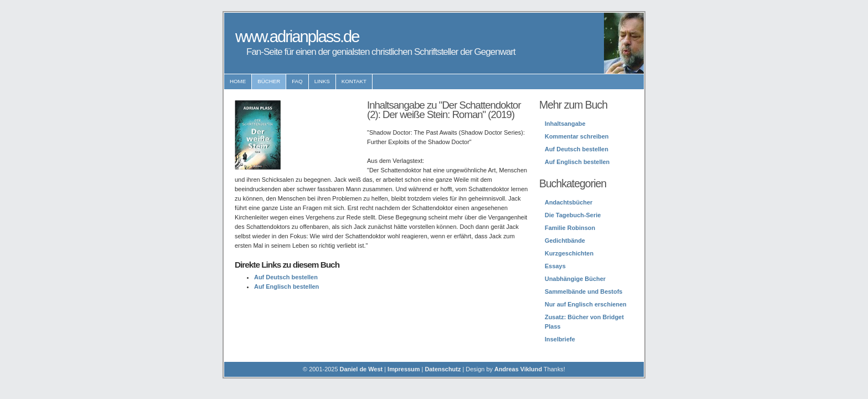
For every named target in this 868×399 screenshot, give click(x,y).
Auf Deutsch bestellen (286, 277)
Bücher (269, 81)
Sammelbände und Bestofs (583, 291)
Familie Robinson (570, 228)
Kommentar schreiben (577, 136)
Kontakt (354, 81)
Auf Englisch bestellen (286, 287)
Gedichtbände (565, 241)
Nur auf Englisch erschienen (586, 304)
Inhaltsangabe (565, 124)
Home (238, 81)
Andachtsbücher (569, 202)
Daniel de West (361, 369)
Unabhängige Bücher (575, 279)
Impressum (404, 369)
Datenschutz (443, 369)
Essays (555, 266)
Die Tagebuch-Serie (573, 215)
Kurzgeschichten (569, 253)
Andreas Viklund (518, 369)
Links (322, 81)
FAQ (297, 81)
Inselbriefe (560, 339)
